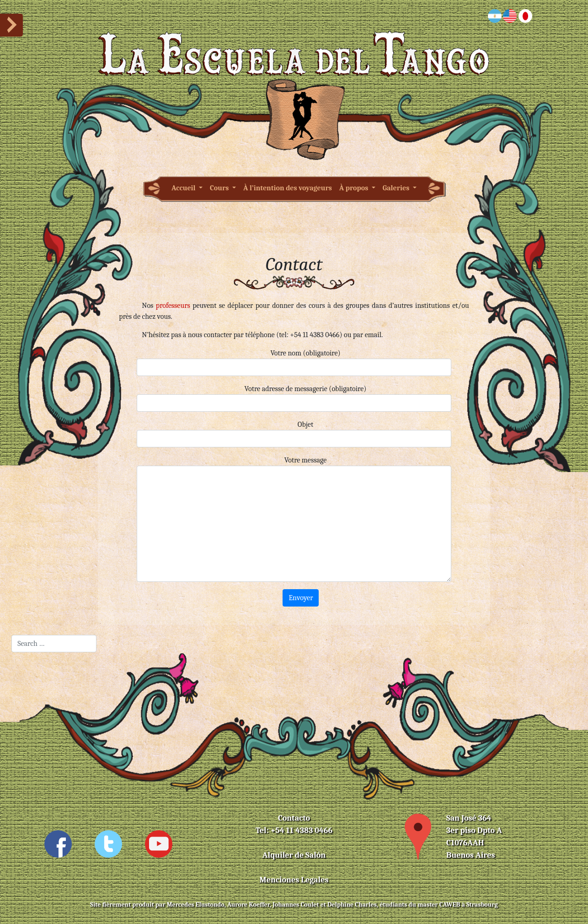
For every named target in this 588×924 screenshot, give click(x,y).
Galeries (397, 188)
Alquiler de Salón (294, 855)
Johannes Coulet (296, 905)
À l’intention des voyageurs (288, 188)
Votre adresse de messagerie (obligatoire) (294, 398)
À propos (355, 188)
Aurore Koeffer (249, 905)
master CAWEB (439, 905)
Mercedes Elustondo (196, 905)
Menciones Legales (294, 880)
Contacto (294, 818)
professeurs (173, 306)
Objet (294, 434)
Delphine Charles (352, 905)
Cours (220, 188)
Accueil (184, 188)
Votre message (294, 519)
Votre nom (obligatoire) (294, 363)
